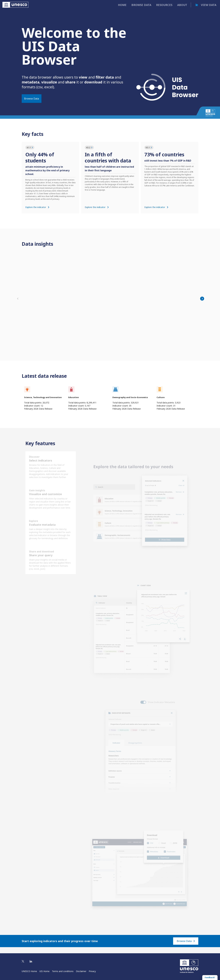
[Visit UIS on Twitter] (23, 962)
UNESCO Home (29, 971)
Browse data (141, 5)
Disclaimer (81, 971)
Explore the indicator (37, 207)
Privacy (92, 971)
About (182, 5)
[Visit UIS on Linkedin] (31, 962)
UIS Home (44, 971)
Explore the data (32, 349)
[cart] (197, 5)
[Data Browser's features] (51, 519)
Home (122, 5)
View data (209, 5)
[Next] (202, 302)
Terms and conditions (63, 971)
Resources (164, 5)
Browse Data (32, 99)
